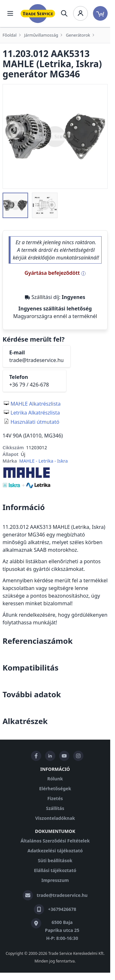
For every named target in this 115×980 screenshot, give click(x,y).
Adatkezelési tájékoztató (55, 851)
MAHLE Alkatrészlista (36, 404)
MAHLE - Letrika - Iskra (43, 461)
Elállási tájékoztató (55, 870)
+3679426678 (62, 909)
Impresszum (55, 880)
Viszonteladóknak (55, 818)
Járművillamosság (41, 35)
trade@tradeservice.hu (37, 360)
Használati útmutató (35, 422)
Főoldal (10, 35)
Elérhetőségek (55, 788)
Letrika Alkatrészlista (35, 413)
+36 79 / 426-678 (29, 385)
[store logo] (38, 14)
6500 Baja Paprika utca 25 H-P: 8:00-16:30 (62, 930)
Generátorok (78, 35)
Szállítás (55, 808)
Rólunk (55, 779)
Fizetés (55, 798)
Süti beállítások (55, 860)
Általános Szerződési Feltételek (55, 841)
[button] (15, 205)
